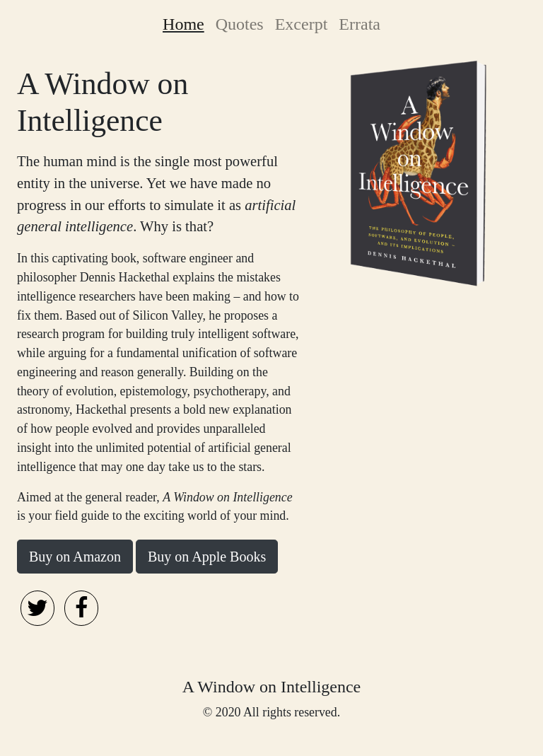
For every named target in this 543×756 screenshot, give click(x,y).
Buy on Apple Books (207, 557)
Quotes (240, 24)
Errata (360, 24)
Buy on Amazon (75, 557)
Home (186, 22)
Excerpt (302, 24)
